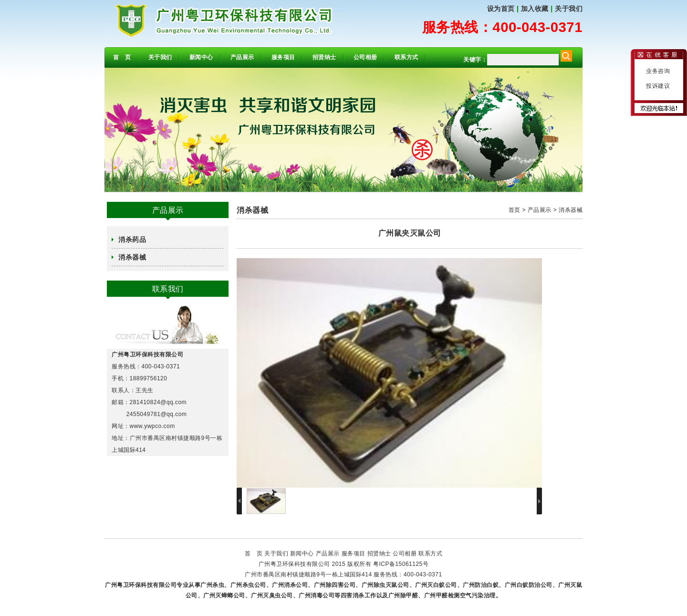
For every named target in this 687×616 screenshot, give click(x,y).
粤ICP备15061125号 (401, 564)
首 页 (122, 57)
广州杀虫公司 (248, 585)
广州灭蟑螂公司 (224, 595)
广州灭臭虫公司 (272, 595)
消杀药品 (132, 240)
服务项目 (283, 57)
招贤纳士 (324, 57)
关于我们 (569, 9)
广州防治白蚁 (481, 585)
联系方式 (406, 57)
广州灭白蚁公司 (436, 585)
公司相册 (365, 57)
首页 (515, 210)
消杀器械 (132, 257)
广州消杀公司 (290, 585)
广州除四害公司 (335, 585)
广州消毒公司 (317, 595)
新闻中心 (201, 57)
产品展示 (242, 57)
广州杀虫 (212, 585)
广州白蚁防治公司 (529, 585)
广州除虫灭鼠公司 (385, 585)
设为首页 (501, 9)
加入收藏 (535, 9)
